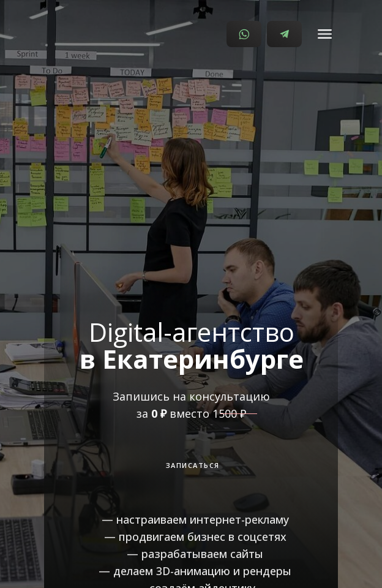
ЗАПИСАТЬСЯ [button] (193, 465)
